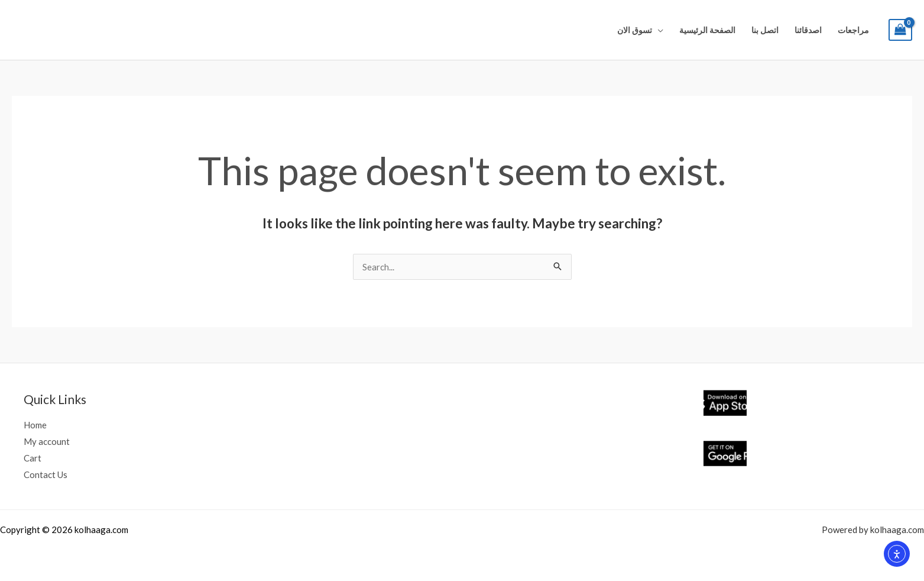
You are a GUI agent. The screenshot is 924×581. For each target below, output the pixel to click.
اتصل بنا (765, 30)
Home (35, 425)
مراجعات (853, 30)
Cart (33, 458)
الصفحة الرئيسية (707, 30)
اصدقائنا (808, 30)
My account (47, 441)
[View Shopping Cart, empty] (900, 30)
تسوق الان (635, 30)
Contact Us (46, 475)
